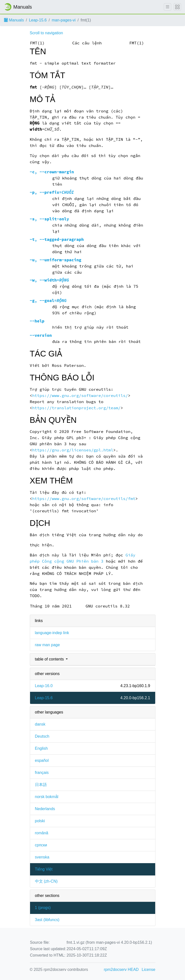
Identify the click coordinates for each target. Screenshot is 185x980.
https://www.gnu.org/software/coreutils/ (80, 396)
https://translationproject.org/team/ (76, 408)
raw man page (47, 645)
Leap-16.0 (44, 686)
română (42, 833)
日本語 (41, 785)
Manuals (14, 20)
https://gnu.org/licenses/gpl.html (73, 450)
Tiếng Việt (44, 869)
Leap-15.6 (38, 20)
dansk (40, 724)
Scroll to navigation (46, 33)
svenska (42, 857)
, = (52, 192)
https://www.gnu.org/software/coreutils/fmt (84, 499)
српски (41, 845)
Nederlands (45, 809)
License (148, 970)
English (41, 748)
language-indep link (52, 633)
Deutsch (42, 736)
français (42, 773)
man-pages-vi (64, 20)
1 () (43, 908)
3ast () (47, 920)
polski (40, 821)
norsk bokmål (47, 797)
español (42, 760)
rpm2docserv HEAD (121, 970)
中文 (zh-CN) (46, 881)
